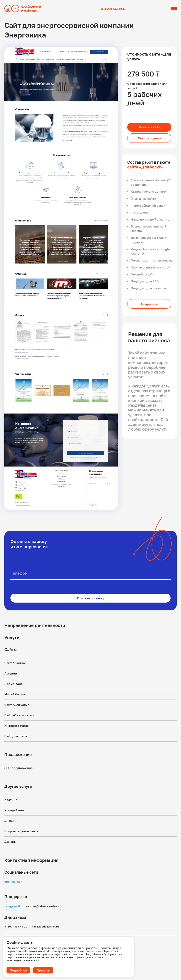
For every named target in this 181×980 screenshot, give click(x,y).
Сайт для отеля (16, 736)
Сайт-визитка (15, 663)
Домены (10, 842)
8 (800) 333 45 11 (113, 9)
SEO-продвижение (18, 768)
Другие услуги (18, 786)
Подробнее (149, 304)
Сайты (10, 649)
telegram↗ (12, 906)
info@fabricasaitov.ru (45, 926)
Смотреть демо (149, 138)
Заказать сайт (149, 127)
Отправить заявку (91, 598)
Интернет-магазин (18, 726)
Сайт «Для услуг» (17, 705)
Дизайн (10, 821)
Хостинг (11, 800)
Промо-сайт (13, 684)
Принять (43, 970)
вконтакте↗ (13, 882)
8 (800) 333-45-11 (16, 926)
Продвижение (18, 754)
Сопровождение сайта (21, 831)
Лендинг (11, 673)
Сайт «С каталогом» (19, 715)
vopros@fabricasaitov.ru (43, 906)
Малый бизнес (15, 694)
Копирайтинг (14, 810)
